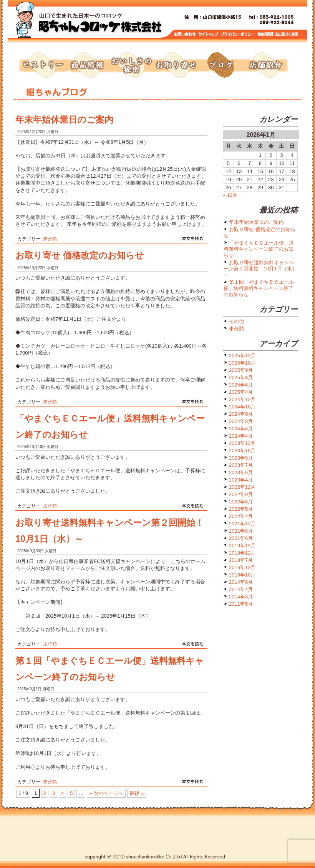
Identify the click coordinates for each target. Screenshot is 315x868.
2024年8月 (241, 421)
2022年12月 (242, 487)
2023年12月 (242, 443)
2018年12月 (242, 553)
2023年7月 (241, 465)
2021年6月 (241, 538)
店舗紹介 (265, 65)
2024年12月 (242, 399)
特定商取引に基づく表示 (278, 34)
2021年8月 (241, 531)
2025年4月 (241, 392)
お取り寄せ (176, 65)
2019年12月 (242, 546)
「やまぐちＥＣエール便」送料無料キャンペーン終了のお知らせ (259, 249)
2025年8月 (241, 377)
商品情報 (87, 65)
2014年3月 (241, 597)
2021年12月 (242, 524)
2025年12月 (242, 356)
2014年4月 (241, 589)
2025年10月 (242, 363)
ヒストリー (42, 65)
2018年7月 (241, 560)
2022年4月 (241, 516)
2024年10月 (242, 407)
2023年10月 (242, 451)
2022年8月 (241, 502)
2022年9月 (241, 494)
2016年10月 (242, 575)
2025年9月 (241, 370)
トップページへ (100, 23)
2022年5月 (241, 509)
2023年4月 (241, 480)
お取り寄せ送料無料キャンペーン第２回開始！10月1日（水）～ (260, 269)
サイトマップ (209, 34)
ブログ (220, 65)
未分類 (50, 239)
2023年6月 (241, 472)
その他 (236, 321)
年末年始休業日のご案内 (64, 120)
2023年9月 (241, 458)
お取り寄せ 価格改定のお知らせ (80, 255)
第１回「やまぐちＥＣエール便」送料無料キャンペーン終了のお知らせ (259, 288)
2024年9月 (241, 414)
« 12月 (230, 195)
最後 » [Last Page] (137, 793)
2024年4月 (241, 436)
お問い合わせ (185, 34)
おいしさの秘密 (131, 65)
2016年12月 (242, 567)
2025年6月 (241, 385)
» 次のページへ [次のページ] (106, 793)
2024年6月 (241, 429)
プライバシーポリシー (238, 34)
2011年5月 (241, 604)
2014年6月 (241, 582)
